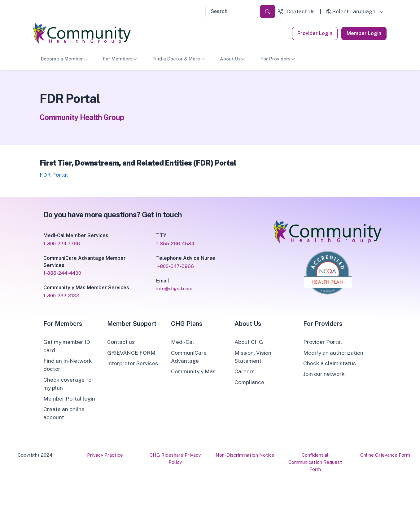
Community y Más (193, 371)
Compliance (249, 382)
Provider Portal (323, 342)
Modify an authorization (333, 353)
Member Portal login (69, 399)
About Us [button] (233, 59)
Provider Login (315, 33)
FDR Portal (54, 175)
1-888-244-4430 (62, 273)
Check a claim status (330, 363)
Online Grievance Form (385, 455)
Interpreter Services (133, 363)
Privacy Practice (105, 455)
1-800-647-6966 (175, 266)
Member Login (364, 33)
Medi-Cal (182, 342)
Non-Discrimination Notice (245, 455)
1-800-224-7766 (62, 243)
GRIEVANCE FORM (131, 353)
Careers (245, 371)
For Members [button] (120, 59)
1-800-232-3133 (61, 295)
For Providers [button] (278, 59)
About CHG (249, 342)
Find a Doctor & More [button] (179, 59)
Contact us (121, 342)
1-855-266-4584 (175, 243)
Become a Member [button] (64, 59)
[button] (296, 11)
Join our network (324, 374)
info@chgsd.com (174, 288)
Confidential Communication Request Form (315, 462)
